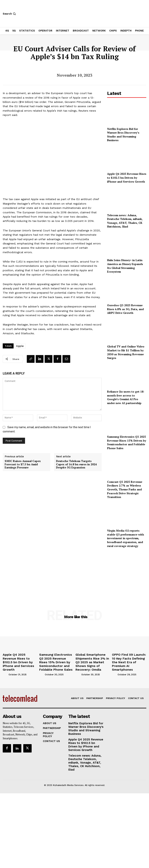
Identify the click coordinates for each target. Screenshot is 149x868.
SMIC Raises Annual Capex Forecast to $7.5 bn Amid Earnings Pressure (23, 464)
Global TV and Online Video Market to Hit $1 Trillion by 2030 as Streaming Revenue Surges (126, 352)
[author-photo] (5, 668)
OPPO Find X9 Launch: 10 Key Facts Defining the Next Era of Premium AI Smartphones (128, 659)
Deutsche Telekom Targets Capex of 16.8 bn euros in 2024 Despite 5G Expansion (76, 464)
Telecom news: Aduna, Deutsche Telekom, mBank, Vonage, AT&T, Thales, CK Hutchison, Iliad (125, 221)
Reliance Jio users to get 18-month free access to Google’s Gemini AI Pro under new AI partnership (126, 397)
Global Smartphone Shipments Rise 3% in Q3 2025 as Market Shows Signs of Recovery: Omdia (92, 659)
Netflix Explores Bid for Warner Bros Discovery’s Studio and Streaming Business (123, 135)
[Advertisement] (127, 573)
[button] (10, 14)
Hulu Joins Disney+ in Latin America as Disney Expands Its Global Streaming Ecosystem (125, 266)
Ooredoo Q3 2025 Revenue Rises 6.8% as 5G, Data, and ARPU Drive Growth (125, 309)
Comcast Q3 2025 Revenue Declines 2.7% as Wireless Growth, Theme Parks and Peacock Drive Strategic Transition (125, 489)
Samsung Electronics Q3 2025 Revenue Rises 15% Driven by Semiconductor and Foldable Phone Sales (127, 442)
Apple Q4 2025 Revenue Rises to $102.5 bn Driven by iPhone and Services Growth (127, 178)
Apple (20, 346)
